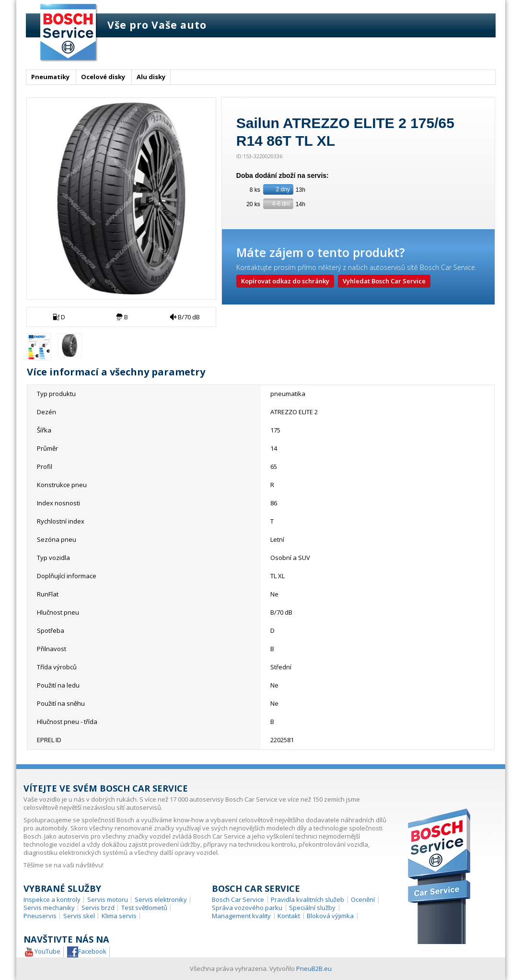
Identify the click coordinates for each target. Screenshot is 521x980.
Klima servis (119, 916)
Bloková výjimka (330, 916)
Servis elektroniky (161, 900)
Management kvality (241, 916)
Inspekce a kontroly (52, 900)
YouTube (42, 952)
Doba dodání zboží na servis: (284, 175)
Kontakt (289, 916)
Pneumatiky (50, 77)
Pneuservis (40, 916)
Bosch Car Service (238, 900)
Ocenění (363, 900)
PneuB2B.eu (314, 968)
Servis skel (79, 916)
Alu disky (151, 77)
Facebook (87, 952)
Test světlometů (144, 908)
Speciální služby (312, 908)
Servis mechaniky (49, 908)
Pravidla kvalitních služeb (307, 900)
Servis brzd (98, 908)
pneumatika (288, 394)
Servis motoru (108, 900)
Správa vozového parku (247, 908)
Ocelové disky (103, 77)
